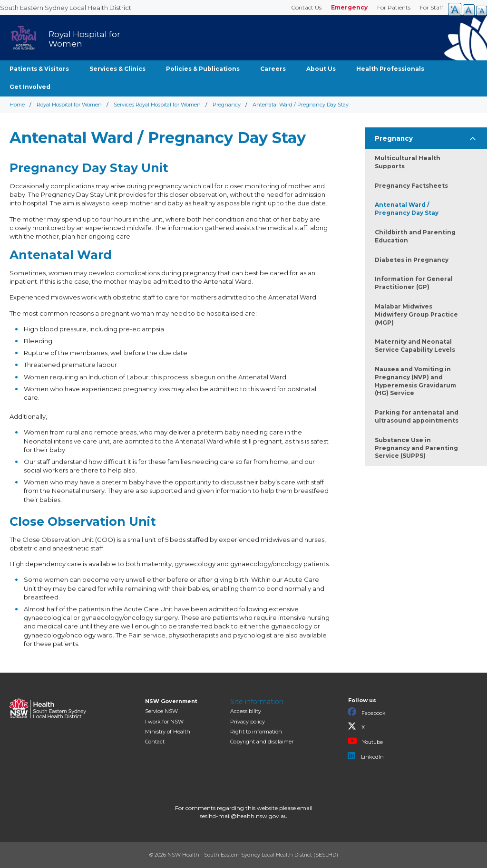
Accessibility (246, 711)
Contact (155, 742)
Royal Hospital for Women (69, 105)
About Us (321, 69)
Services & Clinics (117, 69)
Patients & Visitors (39, 69)
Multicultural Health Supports (408, 162)
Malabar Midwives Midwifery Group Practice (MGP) (416, 314)
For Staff (432, 7)
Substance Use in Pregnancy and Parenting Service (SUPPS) (416, 448)
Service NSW (161, 711)
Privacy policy (248, 722)
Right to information (256, 732)
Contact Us (306, 7)
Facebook (367, 712)
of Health (168, 732)
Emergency (349, 7)
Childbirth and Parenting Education (415, 236)
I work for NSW (164, 722)
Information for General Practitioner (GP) (414, 283)
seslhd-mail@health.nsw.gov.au (244, 816)
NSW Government (171, 701)
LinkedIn (366, 756)
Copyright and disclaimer (262, 742)
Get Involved (30, 87)
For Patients (394, 7)
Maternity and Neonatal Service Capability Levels (415, 346)
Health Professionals (390, 69)
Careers (273, 69)
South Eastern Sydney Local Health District (66, 8)
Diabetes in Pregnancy (412, 260)
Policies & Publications (203, 69)
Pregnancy (227, 105)
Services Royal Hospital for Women (157, 105)
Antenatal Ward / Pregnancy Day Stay (407, 209)
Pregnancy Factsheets (411, 186)
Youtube (365, 741)
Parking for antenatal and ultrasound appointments (417, 416)
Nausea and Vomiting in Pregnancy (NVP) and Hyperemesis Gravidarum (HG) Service (415, 381)
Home (17, 105)
